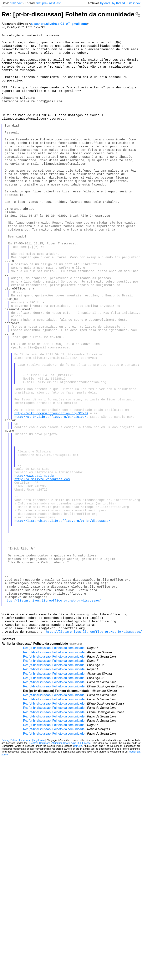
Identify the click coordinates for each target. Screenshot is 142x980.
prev (13, 3)
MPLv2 (78, 879)
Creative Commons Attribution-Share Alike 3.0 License (60, 876)
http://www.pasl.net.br (35, 574)
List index (134, 3)
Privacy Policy (9, 873)
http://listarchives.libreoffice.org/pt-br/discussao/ (62, 629)
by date (105, 3)
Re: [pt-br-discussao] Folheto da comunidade (71, 14)
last (58, 3)
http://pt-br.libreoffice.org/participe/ (50, 502)
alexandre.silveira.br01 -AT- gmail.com (59, 24)
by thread (118, 3)
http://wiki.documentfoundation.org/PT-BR (51, 498)
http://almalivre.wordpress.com (42, 578)
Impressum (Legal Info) (32, 873)
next (19, 3)
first (39, 3)
